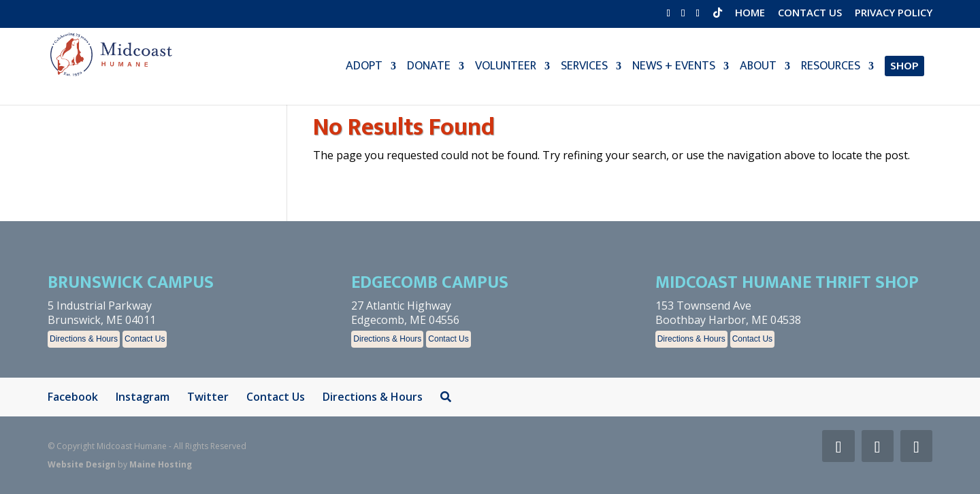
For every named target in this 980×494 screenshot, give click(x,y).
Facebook (73, 397)
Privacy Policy (894, 13)
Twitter (208, 397)
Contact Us (810, 13)
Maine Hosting (161, 464)
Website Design (82, 464)
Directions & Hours (84, 339)
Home (750, 13)
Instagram (143, 397)
